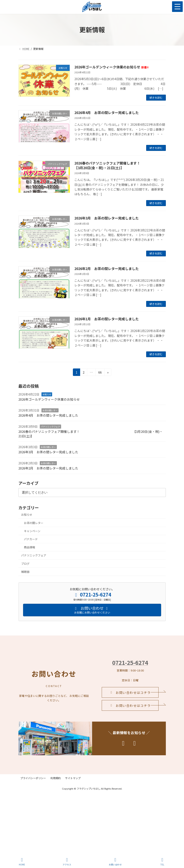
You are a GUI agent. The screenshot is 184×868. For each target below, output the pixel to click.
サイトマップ (82, 778)
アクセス (67, 862)
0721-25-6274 (130, 662)
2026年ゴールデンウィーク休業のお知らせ (111, 67)
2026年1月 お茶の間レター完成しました (107, 319)
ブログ (25, 563)
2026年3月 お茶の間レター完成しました (107, 218)
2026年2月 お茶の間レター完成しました (107, 269)
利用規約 (61, 778)
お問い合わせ (115, 862)
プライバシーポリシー (35, 778)
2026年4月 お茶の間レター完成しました (107, 113)
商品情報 (29, 547)
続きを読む (156, 97)
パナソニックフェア (50, 427)
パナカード (31, 539)
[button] (130, 692)
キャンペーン (32, 531)
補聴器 (25, 572)
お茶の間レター (50, 410)
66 (100, 373)
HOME (22, 862)
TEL (162, 862)
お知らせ (47, 394)
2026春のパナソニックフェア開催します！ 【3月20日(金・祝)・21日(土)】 (91, 434)
